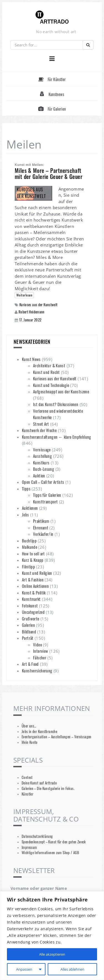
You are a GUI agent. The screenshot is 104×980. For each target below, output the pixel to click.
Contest (27, 777)
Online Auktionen (35, 586)
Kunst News (31, 359)
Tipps (26, 488)
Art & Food (30, 664)
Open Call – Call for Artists (43, 482)
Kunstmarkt (31, 599)
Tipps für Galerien (47, 495)
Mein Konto (30, 742)
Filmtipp (28, 566)
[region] (52, 936)
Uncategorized (33, 612)
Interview (40, 651)
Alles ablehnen (72, 969)
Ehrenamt (41, 527)
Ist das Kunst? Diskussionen (56, 404)
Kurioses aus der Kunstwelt (39, 305)
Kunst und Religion (37, 573)
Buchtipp (29, 540)
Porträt (28, 638)
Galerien (28, 625)
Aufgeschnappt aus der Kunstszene (61, 391)
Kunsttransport (45, 501)
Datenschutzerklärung (37, 836)
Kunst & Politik (34, 592)
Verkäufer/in (43, 534)
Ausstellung (42, 456)
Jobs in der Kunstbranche (39, 731)
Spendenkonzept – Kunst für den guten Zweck (54, 842)
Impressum (29, 847)
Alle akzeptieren (52, 954)
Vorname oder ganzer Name (39, 888)
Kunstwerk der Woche (39, 430)
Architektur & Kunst (49, 365)
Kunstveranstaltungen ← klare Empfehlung (57, 437)
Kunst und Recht (46, 372)
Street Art (41, 424)
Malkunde (30, 547)
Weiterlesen (24, 295)
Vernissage (42, 449)
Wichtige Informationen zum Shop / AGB (50, 853)
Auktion (39, 475)
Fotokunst (30, 605)
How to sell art (33, 553)
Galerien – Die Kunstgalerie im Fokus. (48, 788)
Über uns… (29, 726)
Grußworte (31, 618)
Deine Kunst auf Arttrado (39, 783)
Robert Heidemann (32, 312)
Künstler (27, 794)
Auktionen (30, 508)
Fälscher (40, 657)
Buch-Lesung (44, 469)
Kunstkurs (41, 462)
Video (37, 644)
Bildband (29, 631)
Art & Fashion (33, 579)
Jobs (26, 514)
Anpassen (24, 969)
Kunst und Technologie (51, 385)
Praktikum (41, 521)
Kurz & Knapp (33, 560)
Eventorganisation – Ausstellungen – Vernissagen (57, 737)
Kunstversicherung (37, 670)
